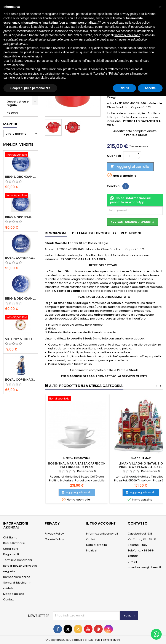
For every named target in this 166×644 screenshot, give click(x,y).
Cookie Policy (54, 539)
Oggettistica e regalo (18, 103)
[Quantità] (130, 156)
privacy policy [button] (129, 14)
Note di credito (97, 545)
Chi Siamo (10, 537)
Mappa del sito (14, 594)
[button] (160, 7)
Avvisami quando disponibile (132, 222)
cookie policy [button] (141, 23)
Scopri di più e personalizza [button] (30, 88)
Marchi (10, 124)
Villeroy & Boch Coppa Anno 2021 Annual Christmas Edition (21, 339)
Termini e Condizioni (18, 560)
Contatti (9, 599)
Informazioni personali (102, 534)
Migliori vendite (18, 144)
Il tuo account (101, 523)
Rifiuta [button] (124, 88)
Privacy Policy (54, 534)
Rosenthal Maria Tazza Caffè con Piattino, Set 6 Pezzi (77, 465)
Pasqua (13, 113)
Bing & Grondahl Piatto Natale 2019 (21, 217)
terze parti (70, 27)
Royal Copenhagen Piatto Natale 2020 (21, 258)
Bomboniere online (17, 577)
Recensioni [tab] (131, 233)
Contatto (138, 523)
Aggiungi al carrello (130, 167)
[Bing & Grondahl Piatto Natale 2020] (21, 155)
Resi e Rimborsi (14, 543)
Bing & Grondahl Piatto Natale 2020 (21, 177)
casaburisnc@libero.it (144, 567)
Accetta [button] (150, 88)
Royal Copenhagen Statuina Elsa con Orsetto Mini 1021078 (21, 380)
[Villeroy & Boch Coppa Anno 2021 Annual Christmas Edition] (21, 318)
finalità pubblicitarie (127, 35)
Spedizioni (11, 549)
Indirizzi (91, 550)
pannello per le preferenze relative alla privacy (34, 78)
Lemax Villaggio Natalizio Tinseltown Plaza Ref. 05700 (141, 465)
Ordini (90, 539)
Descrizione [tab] (56, 233)
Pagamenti (11, 554)
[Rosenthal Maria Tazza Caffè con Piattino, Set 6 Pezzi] (77, 399)
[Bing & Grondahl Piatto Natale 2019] (21, 196)
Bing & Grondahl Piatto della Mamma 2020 (21, 298)
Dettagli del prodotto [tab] (94, 233)
